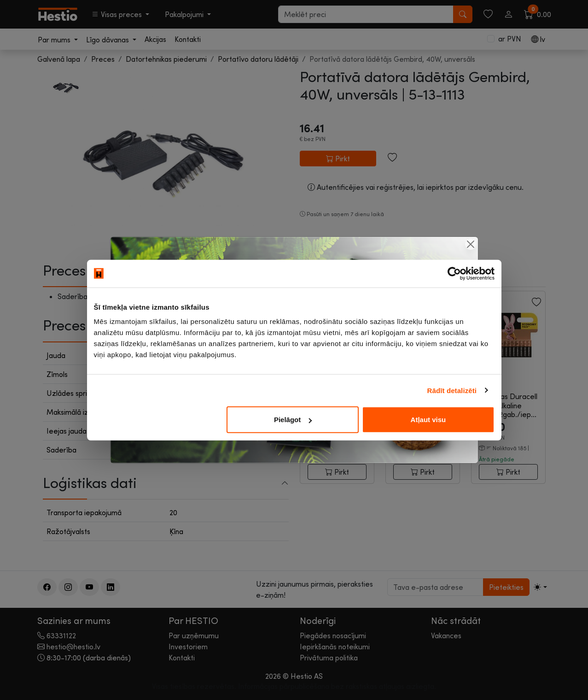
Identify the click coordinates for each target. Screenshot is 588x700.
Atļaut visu (428, 420)
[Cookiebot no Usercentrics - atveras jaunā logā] (454, 273)
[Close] (471, 244)
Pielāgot (293, 420)
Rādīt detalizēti (452, 390)
